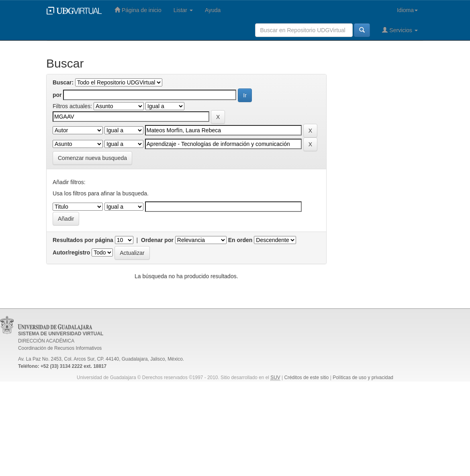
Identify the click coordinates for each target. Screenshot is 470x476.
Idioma (407, 10)
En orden (240, 240)
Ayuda (213, 10)
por (57, 95)
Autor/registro (71, 252)
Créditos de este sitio (306, 378)
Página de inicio (138, 10)
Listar (183, 10)
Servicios (400, 30)
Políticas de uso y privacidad (363, 378)
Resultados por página (83, 240)
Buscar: (63, 82)
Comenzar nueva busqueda (92, 158)
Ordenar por (157, 240)
